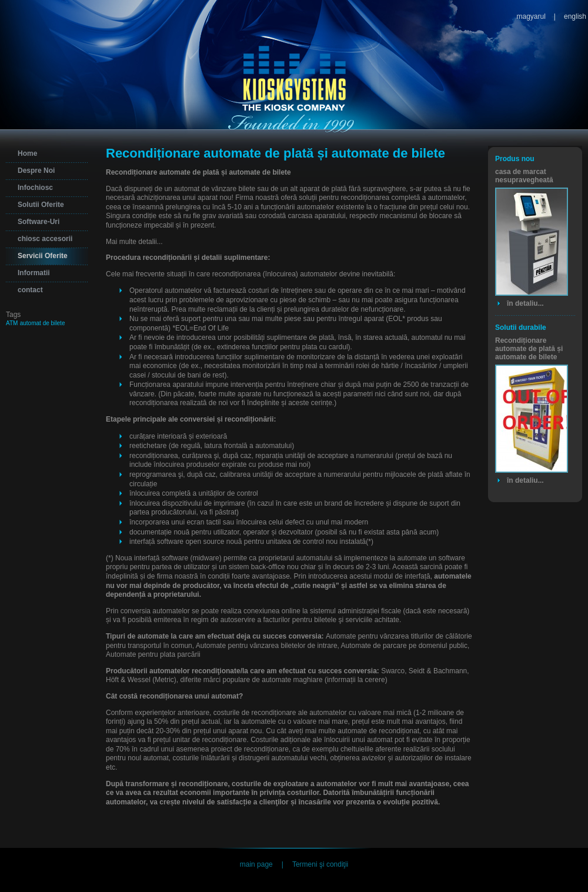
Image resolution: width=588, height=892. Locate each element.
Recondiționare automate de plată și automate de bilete (529, 349)
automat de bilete (43, 323)
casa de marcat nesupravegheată (524, 176)
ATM (12, 323)
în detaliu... (525, 303)
